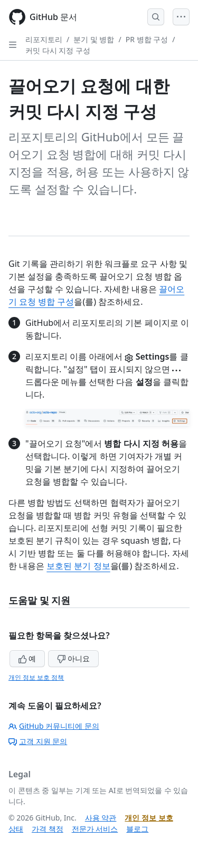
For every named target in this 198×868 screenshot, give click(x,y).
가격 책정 (48, 829)
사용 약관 (101, 818)
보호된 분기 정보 (78, 566)
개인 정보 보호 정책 (36, 677)
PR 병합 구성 (147, 39)
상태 (16, 829)
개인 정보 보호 (149, 818)
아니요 (73, 658)
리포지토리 (44, 39)
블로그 (137, 829)
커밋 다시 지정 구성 (58, 50)
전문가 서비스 (95, 829)
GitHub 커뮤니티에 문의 (54, 726)
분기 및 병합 (94, 39)
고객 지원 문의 (38, 741)
